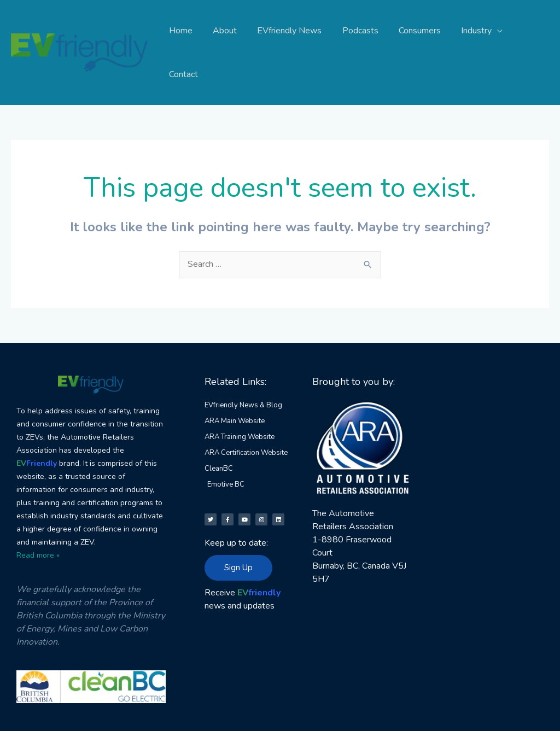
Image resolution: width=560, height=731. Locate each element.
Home (186, 31)
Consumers (414, 31)
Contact (526, 31)
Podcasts (357, 31)
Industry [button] (468, 31)
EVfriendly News (289, 31)
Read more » (38, 511)
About (227, 31)
